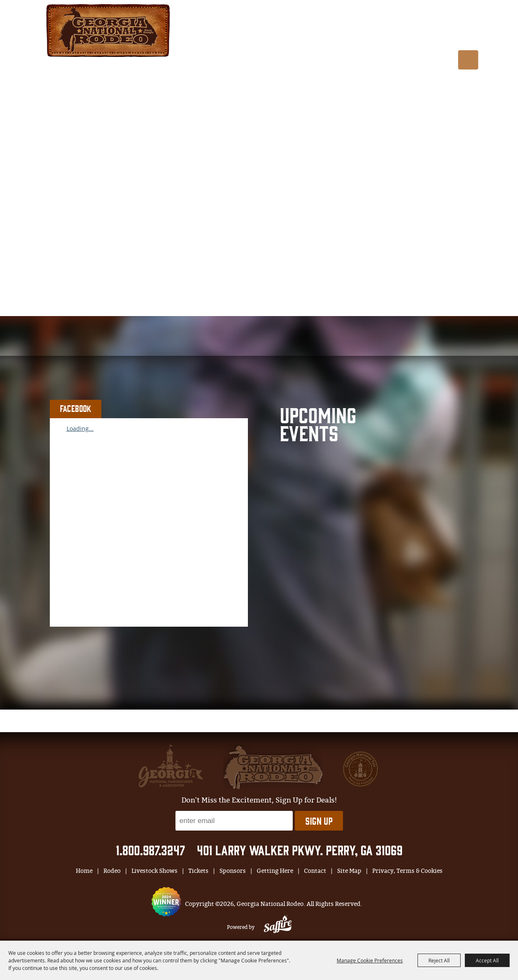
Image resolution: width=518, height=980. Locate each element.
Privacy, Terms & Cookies (407, 871)
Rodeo (239, 35)
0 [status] (412, 15)
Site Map (349, 871)
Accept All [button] (487, 960)
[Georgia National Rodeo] (108, 30)
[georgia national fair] (273, 767)
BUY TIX (452, 15)
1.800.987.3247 (151, 850)
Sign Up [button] (319, 821)
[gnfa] (171, 766)
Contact (315, 871)
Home (84, 871)
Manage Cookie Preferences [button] (370, 960)
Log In (365, 16)
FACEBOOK (76, 408)
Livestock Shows (292, 35)
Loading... (80, 428)
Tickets (349, 35)
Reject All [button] (439, 960)
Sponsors (392, 35)
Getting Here (444, 35)
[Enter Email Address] (234, 821)
